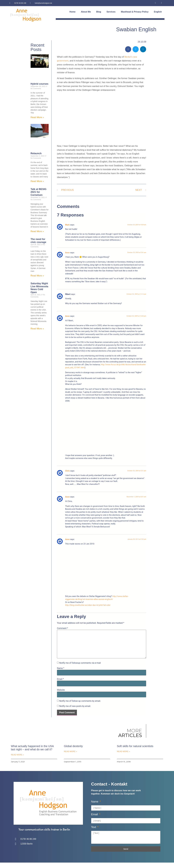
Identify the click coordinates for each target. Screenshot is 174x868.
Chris (67, 471)
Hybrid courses (39, 84)
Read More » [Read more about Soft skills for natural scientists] (123, 751)
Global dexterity (73, 746)
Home (72, 12)
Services (111, 12)
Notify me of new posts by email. (75, 706)
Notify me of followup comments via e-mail (80, 663)
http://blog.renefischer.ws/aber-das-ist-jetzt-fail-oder (88, 605)
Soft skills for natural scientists (135, 746)
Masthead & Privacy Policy (135, 12)
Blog (99, 12)
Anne (67, 253)
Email (60, 679)
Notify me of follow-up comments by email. (80, 701)
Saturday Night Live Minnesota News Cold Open (39, 288)
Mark (67, 225)
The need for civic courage (38, 241)
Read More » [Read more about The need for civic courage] (37, 276)
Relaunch (36, 153)
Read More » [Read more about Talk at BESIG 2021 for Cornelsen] (37, 231)
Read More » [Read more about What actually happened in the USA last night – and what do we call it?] (17, 755)
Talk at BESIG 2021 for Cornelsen (39, 192)
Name (61, 668)
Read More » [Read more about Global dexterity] (70, 751)
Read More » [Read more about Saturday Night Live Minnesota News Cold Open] (37, 329)
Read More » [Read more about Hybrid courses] (37, 117)
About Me (86, 12)
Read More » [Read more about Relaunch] (37, 181)
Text (94, 827)
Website (61, 690)
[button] (128, 49)
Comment (62, 628)
